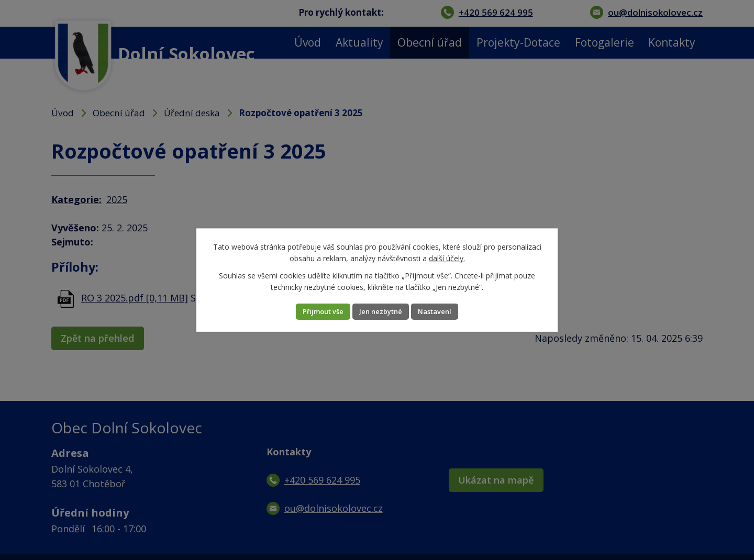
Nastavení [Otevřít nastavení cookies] (448, 312)
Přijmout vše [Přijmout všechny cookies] (310, 312)
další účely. (447, 258)
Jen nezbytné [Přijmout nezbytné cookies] (381, 312)
